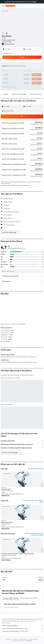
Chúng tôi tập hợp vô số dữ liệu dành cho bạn (23, 602)
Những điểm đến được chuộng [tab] (29, 572)
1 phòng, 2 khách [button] (8, 53)
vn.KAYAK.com (8, 613)
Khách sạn (15, 613)
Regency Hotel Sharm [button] (7, 496)
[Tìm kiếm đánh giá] (23, 271)
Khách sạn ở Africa (23, 613)
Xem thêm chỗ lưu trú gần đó (36, 443)
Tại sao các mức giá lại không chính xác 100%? (23, 605)
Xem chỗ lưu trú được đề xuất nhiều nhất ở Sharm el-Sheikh (34, 508)
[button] (42, 2)
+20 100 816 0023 (7, 42)
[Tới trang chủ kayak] (10, 6)
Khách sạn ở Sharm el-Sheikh (11, 581)
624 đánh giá (10, 44)
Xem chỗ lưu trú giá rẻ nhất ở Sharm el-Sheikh (33, 475)
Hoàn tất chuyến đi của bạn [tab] (11, 572)
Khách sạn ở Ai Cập (33, 613)
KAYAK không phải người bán (23, 600)
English (34, 2)
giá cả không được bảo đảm (29, 595)
